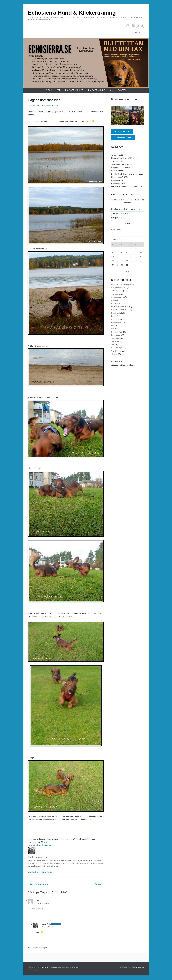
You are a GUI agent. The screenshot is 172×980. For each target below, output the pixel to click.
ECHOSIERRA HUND (97, 90)
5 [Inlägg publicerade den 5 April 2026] (140, 248)
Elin (38, 901)
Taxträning (115, 341)
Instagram (138, 26)
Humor (114, 316)
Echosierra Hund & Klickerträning (72, 13)
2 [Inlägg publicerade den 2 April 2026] (126, 248)
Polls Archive (116, 230)
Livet (113, 326)
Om (112, 90)
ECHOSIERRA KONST (74, 90)
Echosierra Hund (54, 105)
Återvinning (116, 294)
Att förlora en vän (118, 297)
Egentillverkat (116, 313)
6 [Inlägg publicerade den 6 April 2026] (112, 253)
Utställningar (116, 351)
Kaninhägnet (116, 322)
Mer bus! (99, 884)
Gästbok (122, 90)
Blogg (49, 90)
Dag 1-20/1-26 (117, 303)
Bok (59, 90)
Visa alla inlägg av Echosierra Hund (41, 872)
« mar (127, 272)
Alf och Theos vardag (43, 845)
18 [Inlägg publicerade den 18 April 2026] (136, 257)
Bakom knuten (117, 300)
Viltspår (114, 354)
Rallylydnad (116, 335)
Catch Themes (140, 967)
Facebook (128, 26)
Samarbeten (116, 338)
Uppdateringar (117, 348)
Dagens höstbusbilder (44, 100)
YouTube (133, 26)
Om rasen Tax (117, 332)
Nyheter (114, 329)
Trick (113, 345)
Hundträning (116, 319)
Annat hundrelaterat (119, 288)
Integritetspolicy (33, 970)
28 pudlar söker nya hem (39, 884)
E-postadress (142, 26)
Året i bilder (116, 291)
